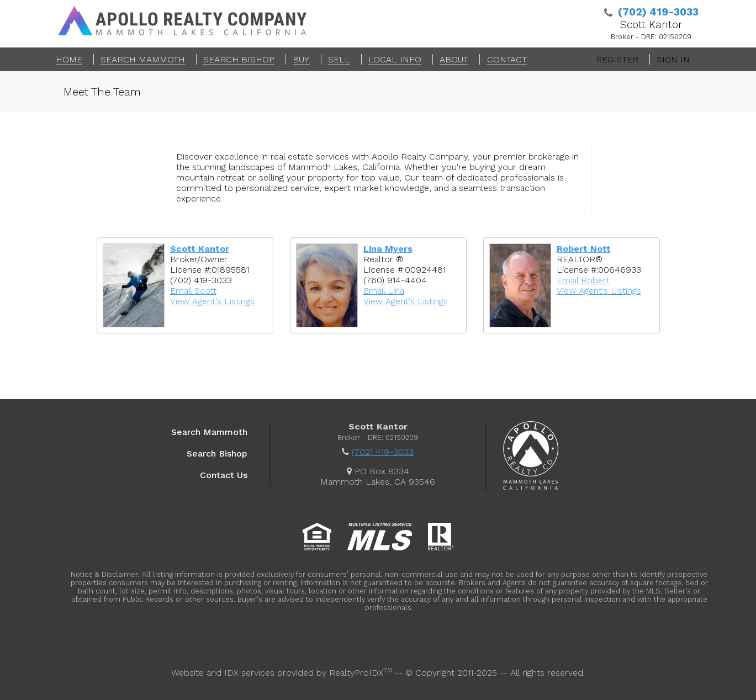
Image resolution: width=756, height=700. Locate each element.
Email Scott (193, 291)
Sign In (673, 59)
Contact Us (224, 475)
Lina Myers (388, 249)
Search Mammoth (209, 432)
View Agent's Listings (212, 301)
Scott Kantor (200, 249)
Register (617, 59)
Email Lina (384, 291)
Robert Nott (584, 249)
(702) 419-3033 (383, 452)
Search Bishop (217, 454)
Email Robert (583, 280)
